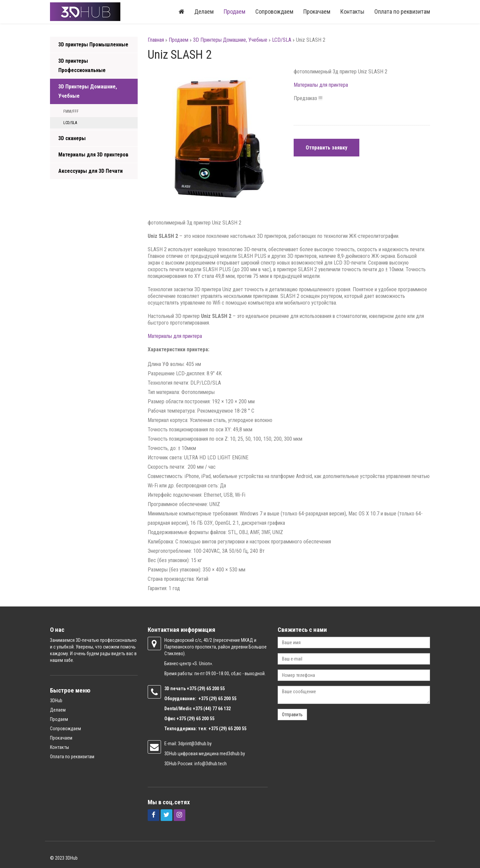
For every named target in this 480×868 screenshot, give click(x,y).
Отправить (292, 715)
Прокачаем (317, 12)
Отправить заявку (326, 148)
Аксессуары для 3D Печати (90, 171)
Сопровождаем (274, 12)
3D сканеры (72, 138)
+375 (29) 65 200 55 (195, 719)
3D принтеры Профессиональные (82, 66)
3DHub (56, 701)
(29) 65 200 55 (211, 689)
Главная (156, 40)
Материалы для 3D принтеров (93, 155)
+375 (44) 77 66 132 (212, 709)
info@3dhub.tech (210, 764)
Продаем (234, 12)
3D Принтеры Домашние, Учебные (88, 91)
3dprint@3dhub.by (195, 744)
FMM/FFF (71, 111)
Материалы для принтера (321, 85)
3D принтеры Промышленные (93, 45)
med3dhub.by (232, 754)
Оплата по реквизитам (402, 12)
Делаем (204, 12)
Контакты (352, 12)
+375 (192, 689)
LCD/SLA (70, 123)
